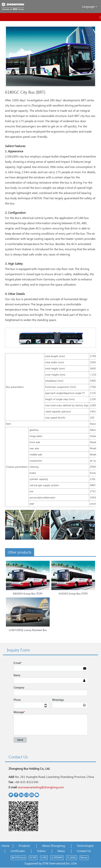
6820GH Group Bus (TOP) (28, 594)
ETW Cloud (18, 858)
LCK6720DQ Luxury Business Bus (28, 630)
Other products (20, 553)
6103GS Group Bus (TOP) (73, 594)
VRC (33, 858)
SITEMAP (57, 858)
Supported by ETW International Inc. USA (51, 864)
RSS (44, 858)
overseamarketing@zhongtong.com (41, 787)
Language (90, 7)
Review (84, 858)
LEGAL (72, 858)
